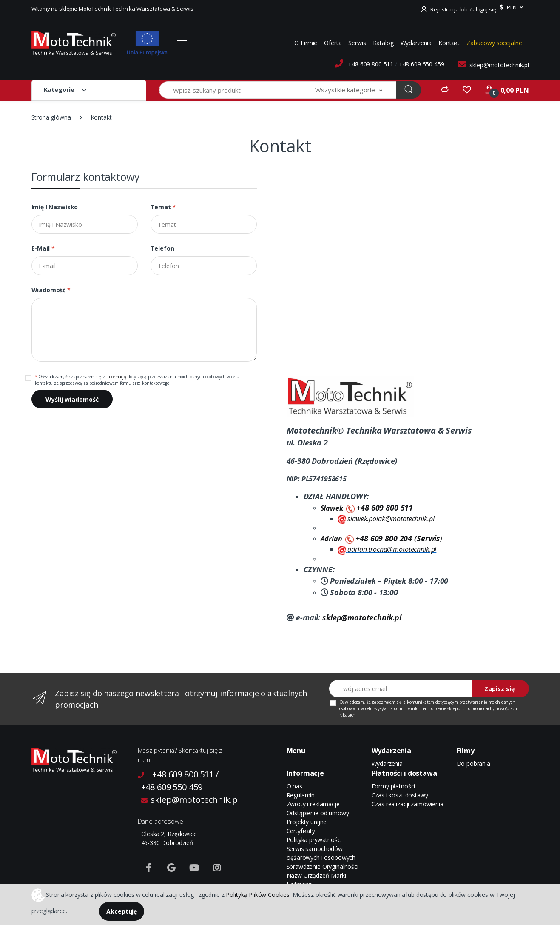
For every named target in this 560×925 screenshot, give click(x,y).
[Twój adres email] (401, 689)
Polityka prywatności (314, 840)
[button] (510, 8)
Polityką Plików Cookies (258, 894)
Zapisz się (499, 689)
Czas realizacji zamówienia (408, 804)
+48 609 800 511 (371, 64)
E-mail (43, 248)
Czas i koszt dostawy (400, 795)
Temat (163, 207)
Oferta (333, 43)
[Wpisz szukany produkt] (230, 90)
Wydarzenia (416, 43)
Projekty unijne (307, 822)
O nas (294, 786)
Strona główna (51, 117)
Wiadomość (51, 290)
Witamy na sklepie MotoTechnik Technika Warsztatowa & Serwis (113, 9)
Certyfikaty (301, 831)
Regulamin (301, 795)
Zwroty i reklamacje (313, 804)
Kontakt (449, 43)
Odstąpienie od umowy (318, 813)
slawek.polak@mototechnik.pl (391, 519)
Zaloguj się (482, 9)
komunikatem (421, 702)
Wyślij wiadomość (72, 399)
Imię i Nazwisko (55, 207)
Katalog (383, 43)
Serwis (357, 43)
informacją (117, 377)
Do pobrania (473, 764)
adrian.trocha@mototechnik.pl (392, 549)
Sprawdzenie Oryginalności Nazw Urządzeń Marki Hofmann (323, 875)
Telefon (162, 248)
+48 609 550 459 (422, 64)
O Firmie (306, 43)
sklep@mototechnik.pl (499, 65)
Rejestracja (440, 9)
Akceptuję (122, 911)
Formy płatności (394, 786)
